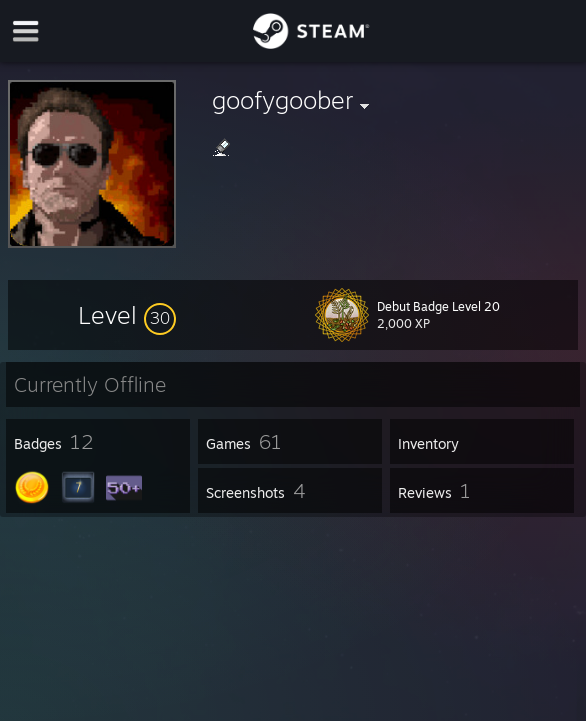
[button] (127, 315)
